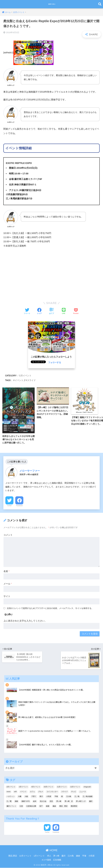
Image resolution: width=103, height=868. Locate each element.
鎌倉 (78, 856)
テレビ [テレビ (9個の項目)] (73, 792)
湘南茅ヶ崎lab (52, 4)
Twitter (9, 506)
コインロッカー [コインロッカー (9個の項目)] (52, 792)
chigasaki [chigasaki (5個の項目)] (87, 787)
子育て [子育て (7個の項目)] (34, 797)
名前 (7, 572)
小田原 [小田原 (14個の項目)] (49, 797)
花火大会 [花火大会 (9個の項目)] (43, 802)
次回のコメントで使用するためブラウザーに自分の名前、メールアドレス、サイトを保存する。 (50, 609)
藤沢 (64, 856)
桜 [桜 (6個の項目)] (62, 797)
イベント (19, 380)
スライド (31, 380)
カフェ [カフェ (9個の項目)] (32, 792)
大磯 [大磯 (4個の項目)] (20, 797)
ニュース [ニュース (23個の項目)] (83, 792)
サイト (7, 597)
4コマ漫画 (46, 860)
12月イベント (25, 376)
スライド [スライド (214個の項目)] (65, 792)
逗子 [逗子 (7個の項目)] (41, 806)
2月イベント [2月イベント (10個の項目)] (11, 787)
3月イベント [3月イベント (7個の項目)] (23, 787)
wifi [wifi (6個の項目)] (15, 792)
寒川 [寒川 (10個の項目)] (41, 797)
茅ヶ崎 (56, 856)
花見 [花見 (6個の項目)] (51, 802)
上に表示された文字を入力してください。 (25, 622)
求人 (49, 856)
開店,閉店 (13, 856)
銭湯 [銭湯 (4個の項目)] (48, 806)
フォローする (55, 362)
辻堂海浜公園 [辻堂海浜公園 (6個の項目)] (31, 806)
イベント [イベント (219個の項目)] (23, 792)
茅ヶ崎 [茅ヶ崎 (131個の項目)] (59, 802)
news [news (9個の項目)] (9, 792)
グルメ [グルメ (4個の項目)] (41, 792)
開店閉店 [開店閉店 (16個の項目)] (74, 806)
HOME (52, 850)
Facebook (19, 506)
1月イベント (39, 856)
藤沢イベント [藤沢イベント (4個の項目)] (11, 806)
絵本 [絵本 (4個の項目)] (35, 802)
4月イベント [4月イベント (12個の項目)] (36, 787)
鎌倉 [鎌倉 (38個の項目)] (54, 806)
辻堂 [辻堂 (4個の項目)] (21, 806)
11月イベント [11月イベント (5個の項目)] (62, 787)
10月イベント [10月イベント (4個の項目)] (49, 787)
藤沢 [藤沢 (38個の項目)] (91, 802)
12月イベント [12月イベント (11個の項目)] (75, 787)
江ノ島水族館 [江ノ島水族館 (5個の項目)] (88, 797)
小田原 (92, 856)
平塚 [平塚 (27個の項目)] (56, 797)
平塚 (84, 856)
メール (8, 584)
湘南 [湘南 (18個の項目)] (16, 802)
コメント (8, 536)
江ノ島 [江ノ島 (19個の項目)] (77, 797)
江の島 (71, 856)
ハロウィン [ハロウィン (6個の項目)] (11, 797)
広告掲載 (57, 860)
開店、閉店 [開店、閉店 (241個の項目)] (63, 806)
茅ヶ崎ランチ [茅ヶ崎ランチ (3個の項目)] (81, 802)
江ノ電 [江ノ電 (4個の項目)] (9, 802)
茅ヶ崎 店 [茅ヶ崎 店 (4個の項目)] (69, 802)
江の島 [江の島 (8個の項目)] (69, 797)
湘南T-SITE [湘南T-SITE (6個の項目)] (26, 802)
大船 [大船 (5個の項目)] (26, 797)
